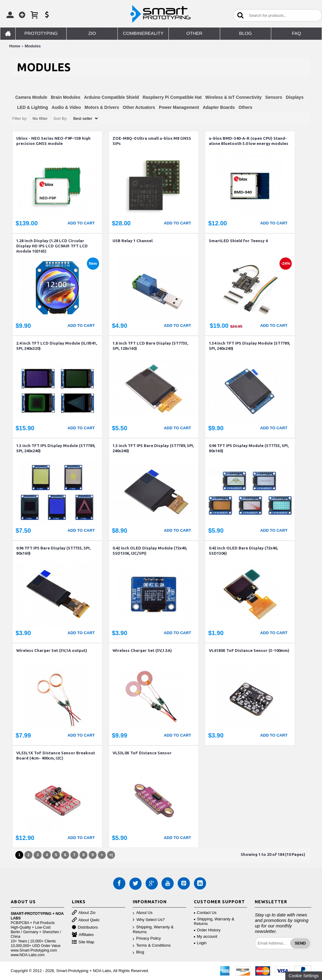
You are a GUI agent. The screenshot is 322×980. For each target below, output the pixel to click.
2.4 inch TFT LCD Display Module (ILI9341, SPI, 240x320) (57, 346)
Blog (138, 952)
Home (15, 46)
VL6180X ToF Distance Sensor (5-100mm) (249, 650)
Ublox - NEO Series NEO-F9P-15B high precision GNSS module (53, 141)
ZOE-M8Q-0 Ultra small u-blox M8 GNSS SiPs (152, 141)
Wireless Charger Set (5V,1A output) (52, 650)
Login (200, 943)
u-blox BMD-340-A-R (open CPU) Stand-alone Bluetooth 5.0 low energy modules (249, 141)
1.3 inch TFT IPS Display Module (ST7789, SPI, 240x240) (56, 448)
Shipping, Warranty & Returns (153, 930)
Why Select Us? (149, 920)
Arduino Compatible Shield (112, 97)
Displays (295, 97)
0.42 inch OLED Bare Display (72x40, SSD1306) (243, 551)
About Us (142, 913)
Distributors (85, 928)
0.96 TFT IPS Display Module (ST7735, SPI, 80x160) (249, 448)
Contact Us (205, 913)
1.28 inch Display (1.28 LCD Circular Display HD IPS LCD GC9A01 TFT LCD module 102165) (52, 246)
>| (111, 855)
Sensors (274, 97)
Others (245, 107)
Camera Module (31, 97)
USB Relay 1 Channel (133, 241)
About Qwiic (86, 920)
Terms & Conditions (152, 946)
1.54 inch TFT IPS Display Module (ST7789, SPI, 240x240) (249, 346)
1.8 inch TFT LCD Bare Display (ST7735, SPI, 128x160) (150, 346)
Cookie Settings (304, 976)
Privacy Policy (147, 939)
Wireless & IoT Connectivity (233, 97)
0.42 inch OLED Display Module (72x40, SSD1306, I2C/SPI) (150, 551)
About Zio (84, 913)
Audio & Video (66, 107)
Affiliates (83, 935)
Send (300, 943)
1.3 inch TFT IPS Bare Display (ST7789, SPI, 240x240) (153, 448)
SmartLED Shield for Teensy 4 (238, 241)
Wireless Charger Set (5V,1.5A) (142, 650)
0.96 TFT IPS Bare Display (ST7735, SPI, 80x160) (53, 551)
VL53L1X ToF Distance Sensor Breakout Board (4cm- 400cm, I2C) (56, 755)
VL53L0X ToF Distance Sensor (142, 753)
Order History (207, 930)
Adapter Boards (219, 107)
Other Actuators (139, 107)
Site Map (83, 942)
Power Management (179, 107)
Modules (33, 46)
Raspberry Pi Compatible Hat (172, 97)
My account (205, 936)
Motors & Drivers (102, 107)
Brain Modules (65, 97)
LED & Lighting (33, 107)
